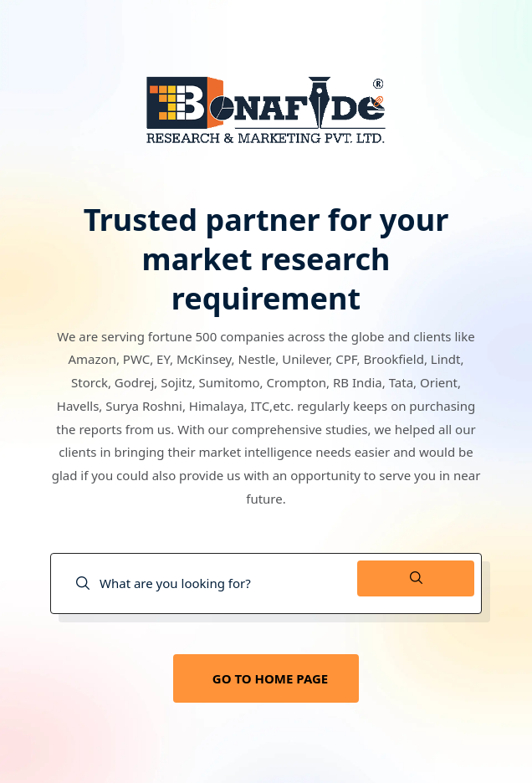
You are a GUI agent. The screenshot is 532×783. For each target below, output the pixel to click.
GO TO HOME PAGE (270, 678)
